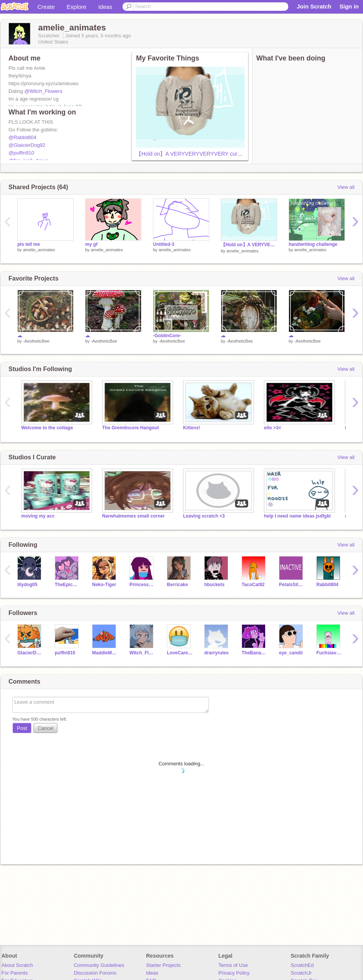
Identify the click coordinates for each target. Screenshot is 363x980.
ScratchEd (302, 965)
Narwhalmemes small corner (134, 516)
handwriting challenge (313, 244)
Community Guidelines (99, 965)
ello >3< (273, 428)
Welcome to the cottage (47, 428)
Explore (76, 7)
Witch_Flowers (142, 653)
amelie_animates (39, 250)
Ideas (105, 7)
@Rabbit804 (22, 137)
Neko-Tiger (104, 585)
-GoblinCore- (167, 336)
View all (346, 187)
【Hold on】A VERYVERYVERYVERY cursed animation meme (212, 154)
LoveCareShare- (180, 653)
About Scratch (17, 965)
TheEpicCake (68, 585)
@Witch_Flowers (43, 91)
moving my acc (38, 516)
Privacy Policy (234, 973)
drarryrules (216, 653)
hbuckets (214, 585)
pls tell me (29, 244)
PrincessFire (142, 585)
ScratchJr (301, 973)
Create (46, 7)
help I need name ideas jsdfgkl (297, 516)
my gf (91, 244)
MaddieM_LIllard (105, 653)
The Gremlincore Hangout (130, 428)
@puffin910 (21, 153)
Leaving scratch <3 (204, 516)
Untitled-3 (164, 244)
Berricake (177, 585)
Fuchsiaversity (329, 653)
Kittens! (192, 428)
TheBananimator (255, 653)
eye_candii (291, 653)
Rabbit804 (327, 585)
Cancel (45, 728)
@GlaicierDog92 (27, 145)
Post (22, 728)
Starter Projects (163, 965)
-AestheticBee (36, 341)
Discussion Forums (95, 973)
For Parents (15, 973)
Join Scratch (314, 6)
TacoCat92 (253, 585)
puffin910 (65, 653)
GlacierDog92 (30, 653)
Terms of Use (233, 965)
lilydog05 (27, 585)
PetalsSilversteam (292, 585)
